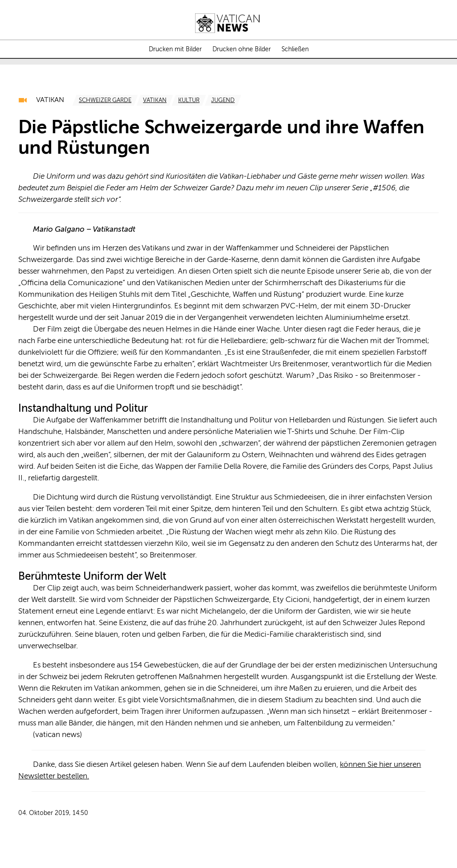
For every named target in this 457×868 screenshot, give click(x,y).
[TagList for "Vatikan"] (155, 100)
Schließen (295, 49)
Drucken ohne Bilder (242, 49)
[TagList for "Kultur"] (189, 100)
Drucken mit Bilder (175, 49)
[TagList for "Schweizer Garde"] (105, 100)
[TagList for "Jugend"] (223, 100)
